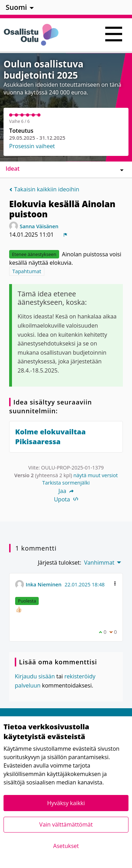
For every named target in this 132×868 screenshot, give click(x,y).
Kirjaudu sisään (35, 676)
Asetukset (66, 846)
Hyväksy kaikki (66, 803)
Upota (66, 499)
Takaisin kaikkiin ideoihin (44, 189)
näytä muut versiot (95, 475)
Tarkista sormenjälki (66, 483)
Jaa (66, 491)
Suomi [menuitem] (16, 7)
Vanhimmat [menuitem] (99, 563)
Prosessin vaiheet (32, 146)
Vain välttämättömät (66, 824)
